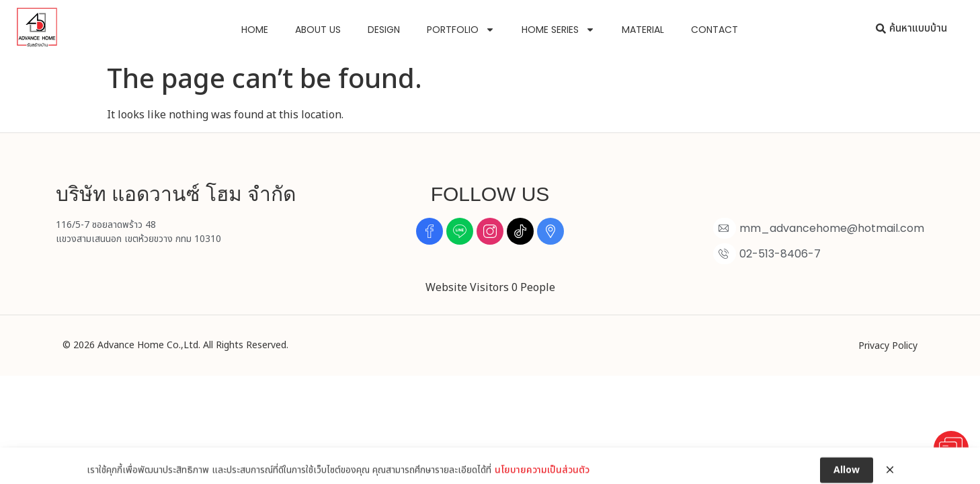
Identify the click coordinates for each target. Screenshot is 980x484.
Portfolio (461, 30)
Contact (714, 30)
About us (318, 30)
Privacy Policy (888, 346)
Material (643, 30)
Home (255, 30)
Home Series (558, 30)
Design (384, 30)
